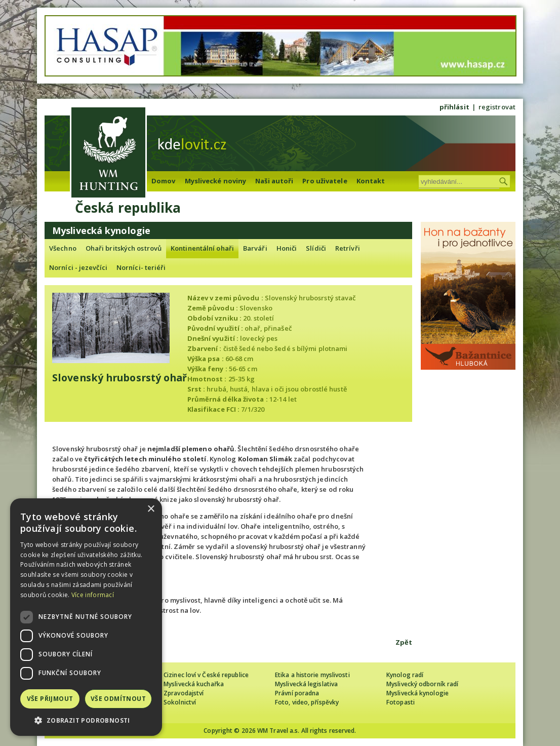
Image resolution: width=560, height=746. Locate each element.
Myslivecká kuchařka (194, 684)
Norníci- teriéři (141, 267)
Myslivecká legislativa (306, 684)
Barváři (255, 248)
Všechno (63, 248)
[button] (86, 720)
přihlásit (454, 107)
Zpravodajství (184, 693)
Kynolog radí (405, 675)
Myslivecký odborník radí (422, 684)
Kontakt (371, 181)
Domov (164, 181)
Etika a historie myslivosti (312, 675)
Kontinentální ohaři (202, 248)
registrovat (497, 107)
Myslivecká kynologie (417, 693)
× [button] (151, 509)
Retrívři (348, 248)
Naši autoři (274, 181)
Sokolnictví (180, 702)
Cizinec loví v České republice (206, 675)
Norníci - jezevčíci (78, 267)
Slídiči (316, 248)
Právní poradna (297, 693)
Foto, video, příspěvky (307, 702)
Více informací (93, 595)
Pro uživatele (325, 181)
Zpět (404, 642)
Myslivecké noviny (216, 181)
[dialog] (86, 617)
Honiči (287, 248)
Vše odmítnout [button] (118, 699)
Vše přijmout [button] (50, 699)
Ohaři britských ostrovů (124, 248)
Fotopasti (401, 702)
